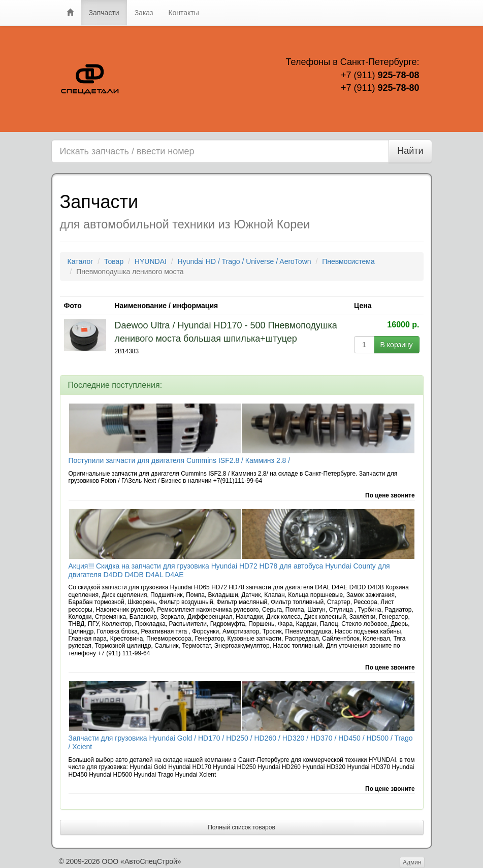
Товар (114, 261)
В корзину (397, 345)
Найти (410, 151)
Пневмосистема (348, 261)
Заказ (144, 13)
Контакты (183, 13)
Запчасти (104, 13)
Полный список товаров (241, 827)
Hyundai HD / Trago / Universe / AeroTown (245, 261)
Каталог (80, 261)
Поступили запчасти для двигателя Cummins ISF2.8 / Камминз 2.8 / (180, 460)
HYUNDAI (151, 261)
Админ (412, 862)
